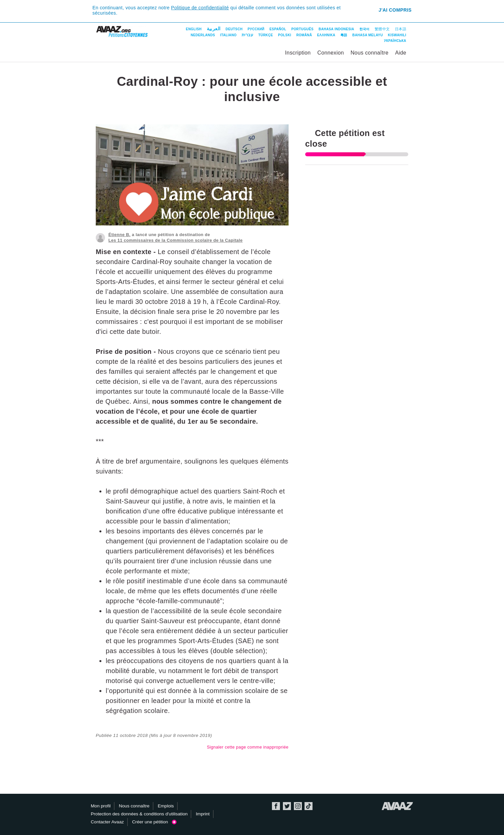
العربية (214, 29)
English (194, 29)
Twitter (287, 806)
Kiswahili (397, 35)
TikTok (309, 806)
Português (302, 29)
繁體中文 (382, 29)
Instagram (298, 806)
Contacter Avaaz (107, 822)
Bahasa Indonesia (336, 29)
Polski (285, 35)
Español (278, 29)
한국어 (365, 29)
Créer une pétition (154, 822)
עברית (248, 35)
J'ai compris (395, 10)
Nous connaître (369, 53)
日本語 (401, 29)
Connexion (330, 53)
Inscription (298, 53)
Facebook (276, 806)
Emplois (166, 806)
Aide (401, 53)
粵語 (344, 35)
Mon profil (101, 806)
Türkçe (266, 35)
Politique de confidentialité (200, 8)
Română (304, 35)
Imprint (203, 814)
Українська (395, 41)
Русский (256, 29)
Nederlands (203, 35)
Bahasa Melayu (368, 35)
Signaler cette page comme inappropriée (248, 747)
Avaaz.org (397, 806)
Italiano (228, 35)
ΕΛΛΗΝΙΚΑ (326, 35)
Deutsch (234, 29)
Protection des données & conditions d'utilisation (139, 814)
